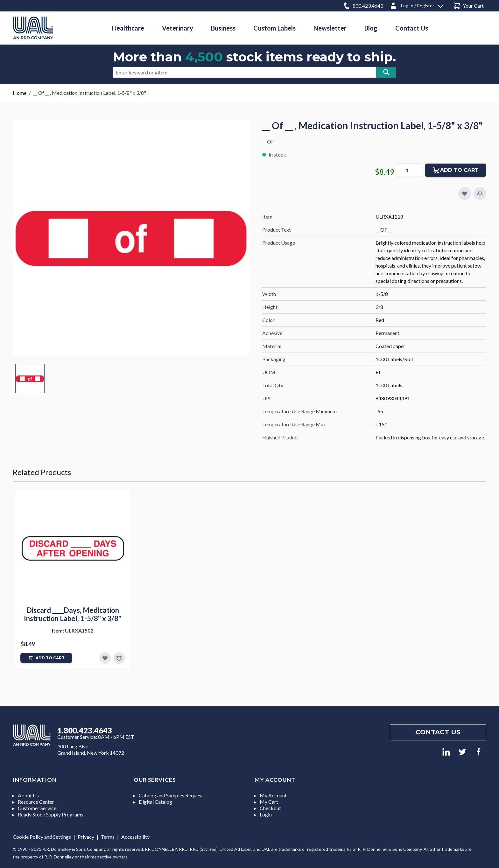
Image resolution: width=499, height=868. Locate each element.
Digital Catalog (155, 802)
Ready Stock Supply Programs (51, 814)
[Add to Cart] (46, 658)
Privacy (86, 837)
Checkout (270, 808)
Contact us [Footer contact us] (438, 732)
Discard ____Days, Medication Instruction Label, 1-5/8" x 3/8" (73, 614)
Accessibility (135, 837)
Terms (108, 837)
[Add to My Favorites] (465, 193)
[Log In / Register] (416, 5)
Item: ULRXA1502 (73, 630)
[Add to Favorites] (105, 658)
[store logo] (33, 28)
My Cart (269, 802)
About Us (28, 795)
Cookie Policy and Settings (42, 837)
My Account (273, 795)
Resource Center (36, 802)
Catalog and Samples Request (171, 795)
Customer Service (37, 808)
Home (20, 93)
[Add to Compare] (480, 193)
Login (266, 814)
